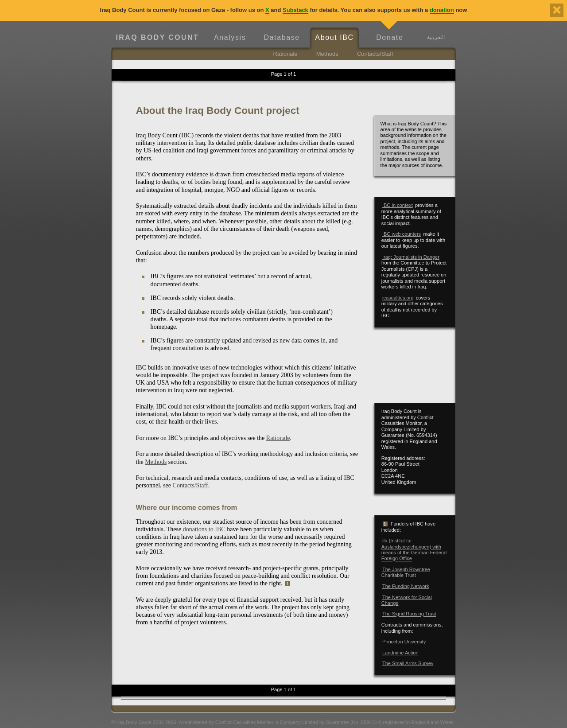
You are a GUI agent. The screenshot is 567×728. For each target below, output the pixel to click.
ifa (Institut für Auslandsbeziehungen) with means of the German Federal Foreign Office (414, 549)
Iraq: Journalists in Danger (411, 257)
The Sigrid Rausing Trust (409, 614)
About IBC (334, 37)
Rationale (285, 54)
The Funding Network (406, 586)
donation (442, 10)
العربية (436, 37)
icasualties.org (398, 298)
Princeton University (404, 642)
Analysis (230, 37)
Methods (327, 54)
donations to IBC (204, 529)
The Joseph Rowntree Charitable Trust (406, 572)
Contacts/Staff (375, 54)
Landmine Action (400, 653)
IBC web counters (402, 234)
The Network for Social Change (407, 600)
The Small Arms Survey (408, 663)
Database (282, 37)
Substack (295, 10)
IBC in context (398, 205)
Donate (390, 37)
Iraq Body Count (157, 37)
